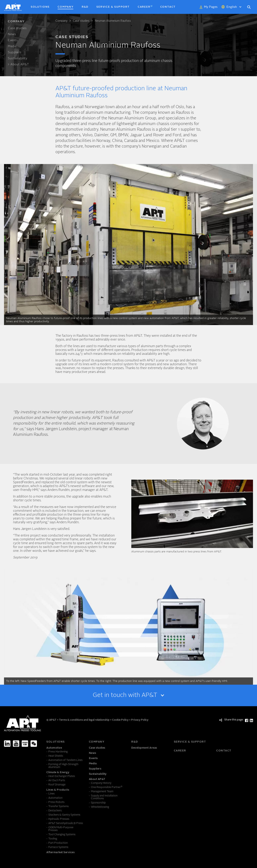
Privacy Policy (140, 720)
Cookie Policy (121, 720)
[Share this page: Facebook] (247, 720)
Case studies (81, 21)
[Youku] (25, 744)
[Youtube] (16, 744)
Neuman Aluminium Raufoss (113, 21)
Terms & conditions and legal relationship (85, 720)
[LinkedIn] (7, 744)
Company (61, 21)
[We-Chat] (34, 744)
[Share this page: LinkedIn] (251, 720)
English (232, 7)
